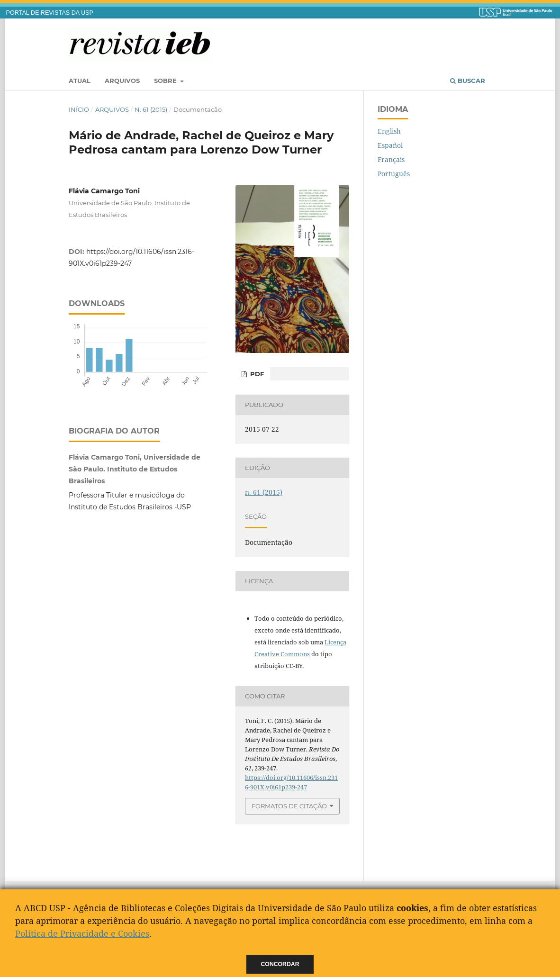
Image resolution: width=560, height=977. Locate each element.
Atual (80, 81)
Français (391, 159)
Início (79, 109)
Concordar (280, 964)
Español (390, 145)
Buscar (468, 81)
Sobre (166, 81)
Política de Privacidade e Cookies (82, 933)
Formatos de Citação (289, 806)
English (389, 131)
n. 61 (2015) (151, 109)
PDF (256, 374)
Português (394, 174)
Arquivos (122, 81)
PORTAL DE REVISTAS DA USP (50, 13)
